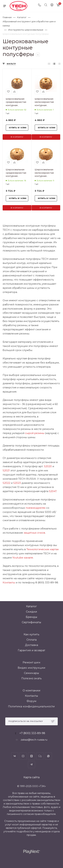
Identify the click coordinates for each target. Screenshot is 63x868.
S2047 (53, 491)
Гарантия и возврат (32, 650)
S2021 (6, 470)
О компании (32, 690)
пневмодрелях (36, 508)
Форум (32, 701)
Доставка (32, 645)
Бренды (32, 617)
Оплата (32, 640)
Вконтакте (15, 756)
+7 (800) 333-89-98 (32, 733)
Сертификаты (32, 622)
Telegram (32, 765)
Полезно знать (32, 678)
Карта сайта (32, 777)
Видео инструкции (32, 668)
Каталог (32, 606)
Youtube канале (23, 558)
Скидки (32, 612)
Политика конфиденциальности (31, 706)
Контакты (9, 582)
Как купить (32, 634)
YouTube (23, 756)
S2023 (17, 483)
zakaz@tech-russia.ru (34, 740)
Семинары (32, 673)
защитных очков (34, 533)
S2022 (6, 483)
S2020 (48, 466)
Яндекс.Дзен (32, 756)
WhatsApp (48, 756)
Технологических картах (43, 549)
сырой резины (35, 433)
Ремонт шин (32, 662)
